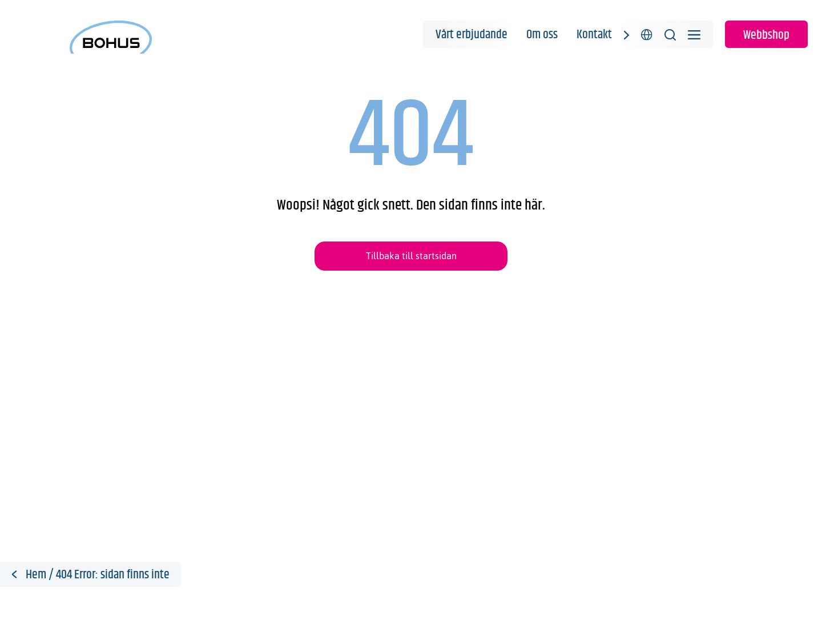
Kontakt (594, 35)
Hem (36, 575)
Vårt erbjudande (472, 35)
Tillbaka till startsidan (411, 256)
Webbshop (766, 35)
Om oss (542, 35)
